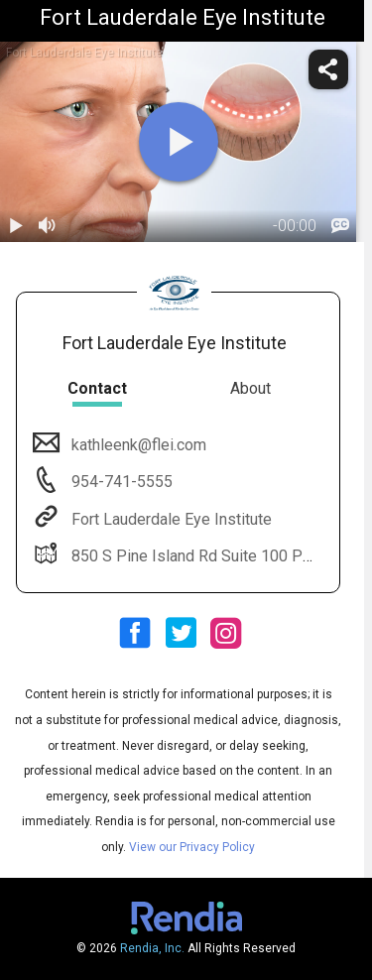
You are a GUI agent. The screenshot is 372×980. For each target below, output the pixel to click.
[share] (328, 69)
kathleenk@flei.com (137, 445)
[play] (179, 142)
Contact (97, 388)
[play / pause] (16, 226)
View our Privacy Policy (192, 847)
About (250, 388)
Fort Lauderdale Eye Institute (170, 519)
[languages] (340, 226)
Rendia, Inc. (152, 948)
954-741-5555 (120, 482)
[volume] (48, 226)
